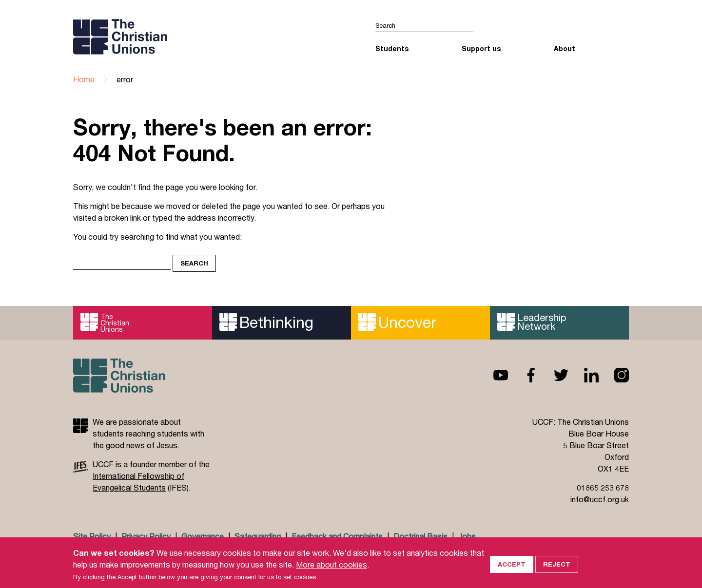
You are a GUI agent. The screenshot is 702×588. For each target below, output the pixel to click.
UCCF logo (158, 37)
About (565, 48)
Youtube (493, 375)
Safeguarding (258, 536)
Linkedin (584, 375)
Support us (481, 48)
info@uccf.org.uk (600, 499)
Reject (557, 572)
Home (84, 79)
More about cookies (331, 573)
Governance (203, 536)
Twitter (553, 375)
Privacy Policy (146, 536)
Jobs (467, 536)
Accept (512, 572)
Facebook (523, 375)
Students (392, 48)
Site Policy (92, 536)
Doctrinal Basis (420, 536)
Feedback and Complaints (337, 536)
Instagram (614, 375)
